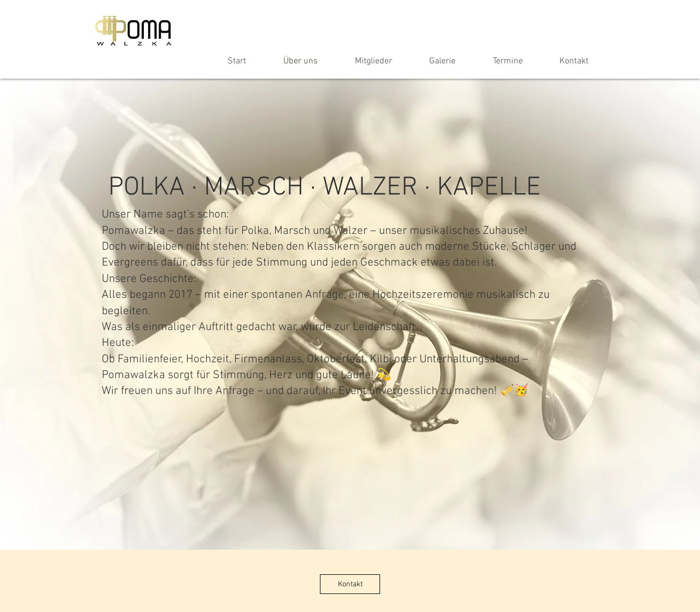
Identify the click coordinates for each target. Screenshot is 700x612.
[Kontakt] (350, 584)
